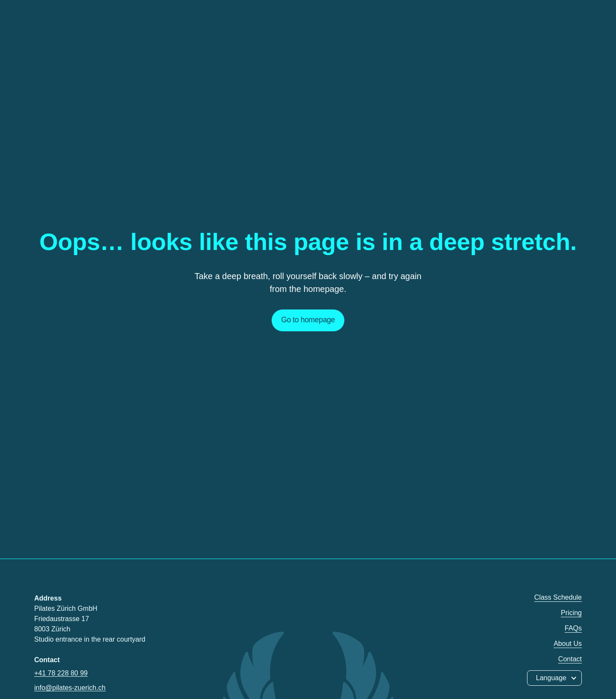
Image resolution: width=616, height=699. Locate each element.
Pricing (571, 613)
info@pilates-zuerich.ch (70, 688)
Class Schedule (558, 597)
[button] (554, 678)
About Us (568, 644)
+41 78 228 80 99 (61, 673)
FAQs (573, 628)
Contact (570, 659)
